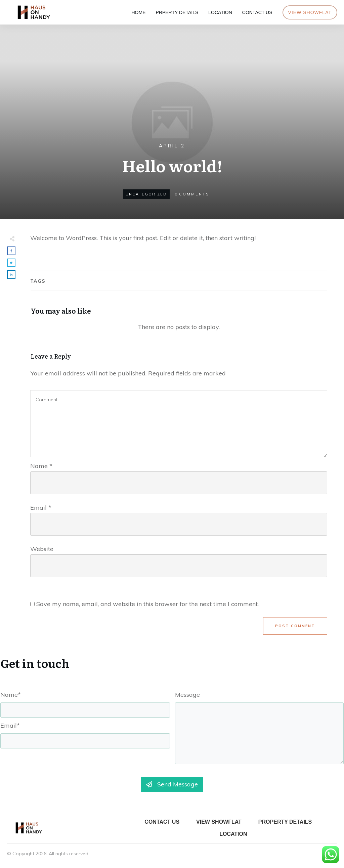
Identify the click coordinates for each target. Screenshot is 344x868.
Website (42, 549)
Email (41, 508)
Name (41, 466)
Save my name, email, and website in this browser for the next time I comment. (147, 604)
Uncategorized (146, 194)
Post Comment (295, 626)
